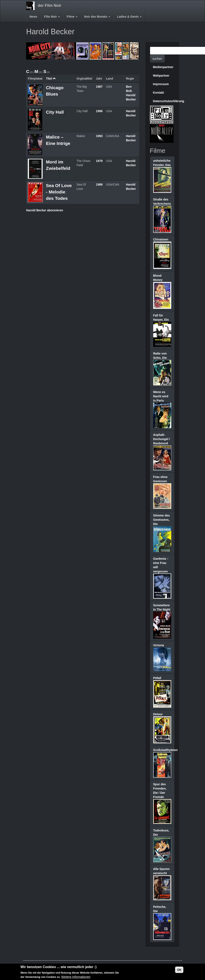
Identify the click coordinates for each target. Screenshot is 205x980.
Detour (158, 714)
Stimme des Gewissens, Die (162, 520)
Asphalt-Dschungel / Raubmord (162, 439)
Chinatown (161, 239)
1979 (99, 161)
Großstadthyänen (166, 750)
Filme (72, 17)
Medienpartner (163, 67)
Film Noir (52, 17)
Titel (51, 79)
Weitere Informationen (76, 977)
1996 (99, 111)
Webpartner (161, 76)
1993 (99, 136)
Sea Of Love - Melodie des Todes (59, 192)
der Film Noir (50, 6)
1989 (99, 185)
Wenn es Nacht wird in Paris (161, 396)
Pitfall (157, 678)
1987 (99, 87)
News (33, 17)
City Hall (55, 112)
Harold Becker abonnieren (45, 210)
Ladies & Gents (129, 17)
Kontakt (159, 93)
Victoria (159, 645)
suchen (157, 59)
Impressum (161, 84)
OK (179, 970)
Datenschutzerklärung (164, 101)
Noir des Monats (97, 17)
